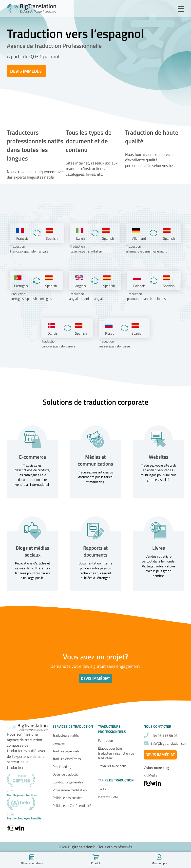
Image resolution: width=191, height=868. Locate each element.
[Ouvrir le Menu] (181, 9)
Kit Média (150, 775)
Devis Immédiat (27, 71)
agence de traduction (25, 740)
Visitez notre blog (156, 768)
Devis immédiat (95, 678)
